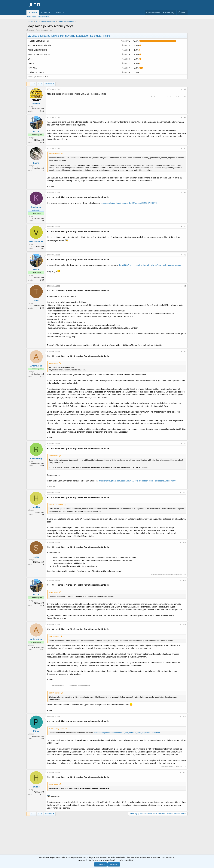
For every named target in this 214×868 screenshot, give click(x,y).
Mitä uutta (45, 12)
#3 (185, 148)
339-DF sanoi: (54, 154)
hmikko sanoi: (54, 636)
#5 (185, 227)
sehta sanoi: (54, 592)
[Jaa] (182, 89)
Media (59, 12)
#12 (185, 580)
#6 (185, 255)
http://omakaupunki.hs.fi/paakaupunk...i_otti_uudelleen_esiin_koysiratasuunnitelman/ (137, 481)
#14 (185, 717)
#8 (185, 351)
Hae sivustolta (44, 17)
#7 (185, 286)
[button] (52, 12)
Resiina (31, 30)
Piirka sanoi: (54, 784)
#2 (185, 117)
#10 (185, 493)
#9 (185, 444)
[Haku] (182, 12)
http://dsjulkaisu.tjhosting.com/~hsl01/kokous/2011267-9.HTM (129, 203)
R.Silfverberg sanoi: (57, 729)
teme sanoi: (53, 363)
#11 (185, 542)
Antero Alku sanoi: (56, 505)
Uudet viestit (31, 17)
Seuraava (49, 84)
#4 (185, 193)
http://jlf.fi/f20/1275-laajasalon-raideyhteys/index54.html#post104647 (150, 265)
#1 (185, 89)
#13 (185, 625)
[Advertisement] (107, 837)
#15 (185, 772)
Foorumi (33, 12)
